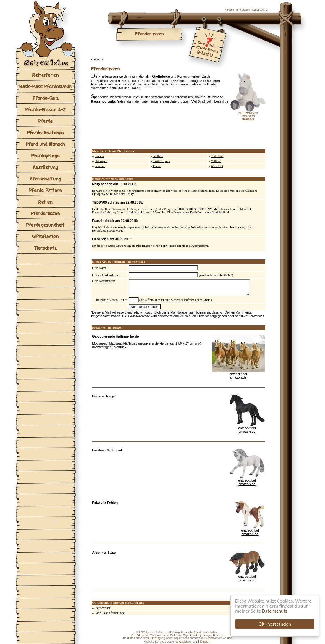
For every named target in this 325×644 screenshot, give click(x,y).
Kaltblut (158, 156)
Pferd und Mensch (45, 144)
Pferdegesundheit (45, 225)
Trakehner (217, 156)
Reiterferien (46, 75)
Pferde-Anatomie (45, 132)
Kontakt (229, 10)
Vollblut (216, 161)
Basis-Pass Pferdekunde (45, 86)
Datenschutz (275, 611)
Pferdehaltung (45, 179)
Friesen (99, 156)
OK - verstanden (275, 624)
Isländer (100, 166)
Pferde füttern (46, 190)
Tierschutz (45, 248)
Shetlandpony (161, 161)
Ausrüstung (46, 167)
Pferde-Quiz (46, 98)
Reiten (45, 202)
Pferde (46, 121)
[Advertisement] (160, 132)
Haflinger (101, 161)
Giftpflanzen (45, 236)
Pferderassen (45, 213)
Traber (157, 166)
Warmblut (217, 166)
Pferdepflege (45, 155)
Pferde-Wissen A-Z (45, 109)
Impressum (243, 10)
